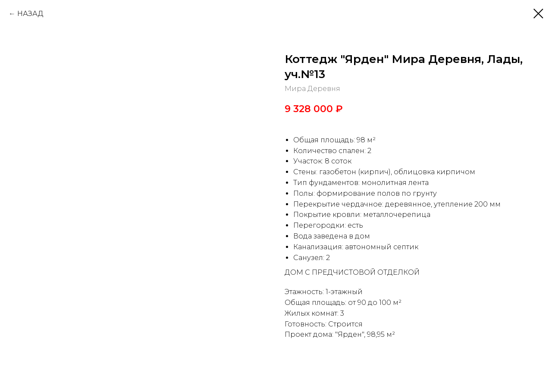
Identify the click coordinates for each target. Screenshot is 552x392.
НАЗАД (30, 14)
